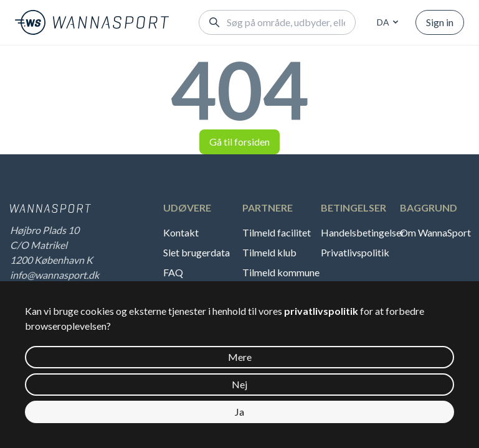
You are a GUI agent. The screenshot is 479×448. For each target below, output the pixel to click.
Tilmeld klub (269, 252)
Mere (240, 357)
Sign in (440, 22)
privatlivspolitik (321, 311)
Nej (239, 384)
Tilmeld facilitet (277, 232)
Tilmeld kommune (281, 272)
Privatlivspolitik (355, 252)
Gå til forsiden (239, 142)
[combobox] (386, 22)
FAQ (173, 272)
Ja (239, 412)
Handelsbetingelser (361, 232)
